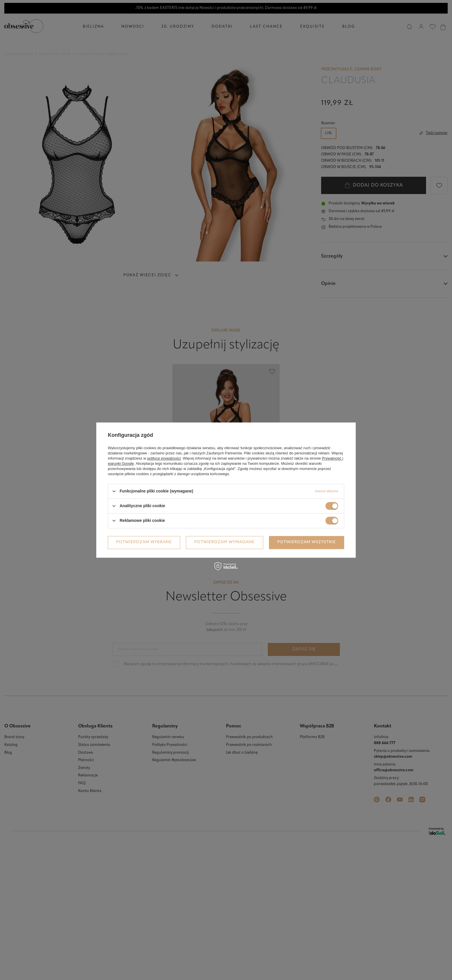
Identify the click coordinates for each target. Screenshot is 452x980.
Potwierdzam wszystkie (307, 542)
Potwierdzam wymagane (224, 542)
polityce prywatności (164, 458)
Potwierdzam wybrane (144, 542)
